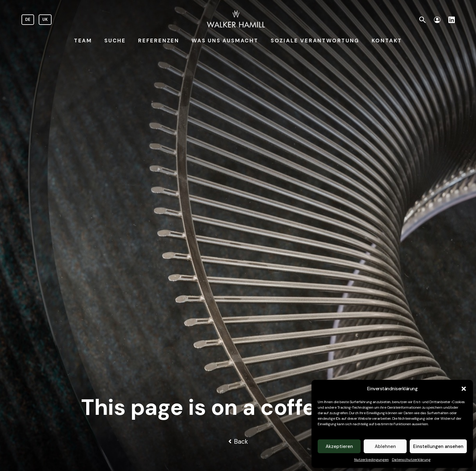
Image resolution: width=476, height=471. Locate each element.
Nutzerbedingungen (372, 460)
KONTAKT (387, 41)
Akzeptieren (339, 446)
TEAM (83, 41)
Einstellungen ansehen (438, 446)
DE (28, 19)
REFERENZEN (159, 41)
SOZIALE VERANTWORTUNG (315, 41)
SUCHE (115, 41)
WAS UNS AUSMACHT (225, 41)
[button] (464, 389)
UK (45, 19)
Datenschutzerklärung (411, 460)
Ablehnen (385, 446)
